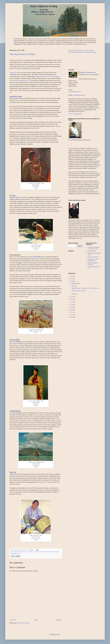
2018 (72, 299)
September (75, 283)
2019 (72, 297)
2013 (72, 310)
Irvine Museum (92, 251)
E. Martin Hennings (15, 80)
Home (36, 620)
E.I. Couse (33, 245)
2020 (72, 281)
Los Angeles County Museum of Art (93, 260)
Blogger (58, 634)
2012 (72, 312)
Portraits (57, 552)
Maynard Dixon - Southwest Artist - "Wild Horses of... (86, 288)
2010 (72, 317)
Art (27, 552)
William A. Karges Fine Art (88, 72)
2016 (72, 305)
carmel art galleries (44, 552)
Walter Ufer (27, 80)
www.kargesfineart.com (74, 92)
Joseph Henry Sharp (15, 73)
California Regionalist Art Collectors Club (93, 248)
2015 (72, 307)
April (73, 294)
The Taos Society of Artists (22, 54)
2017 (72, 302)
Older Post (59, 620)
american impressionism (20, 552)
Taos (20, 554)
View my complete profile (75, 114)
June (73, 286)
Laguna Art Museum (93, 257)
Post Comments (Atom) (23, 623)
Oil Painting (52, 552)
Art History (36, 552)
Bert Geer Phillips (17, 69)
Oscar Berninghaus (54, 76)
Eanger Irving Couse (42, 76)
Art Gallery (31, 552)
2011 (72, 315)
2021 (72, 279)
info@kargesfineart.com (79, 95)
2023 (72, 276)
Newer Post (13, 620)
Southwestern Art (14, 554)
